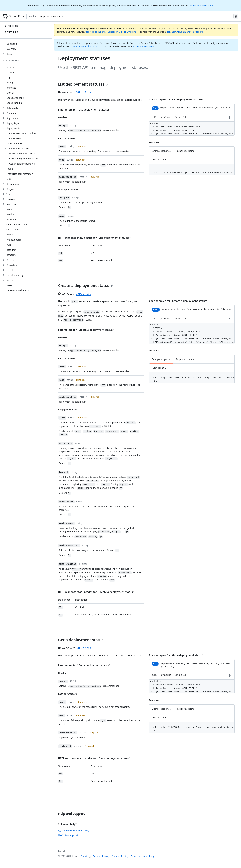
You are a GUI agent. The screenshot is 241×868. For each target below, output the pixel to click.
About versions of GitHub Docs (87, 46)
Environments (15, 143)
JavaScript (166, 117)
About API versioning (144, 46)
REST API (11, 32)
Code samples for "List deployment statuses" (177, 99)
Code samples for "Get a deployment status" (176, 655)
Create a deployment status (86, 285)
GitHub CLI (180, 117)
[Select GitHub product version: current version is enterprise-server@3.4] (46, 16)
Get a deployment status (83, 640)
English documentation (201, 6)
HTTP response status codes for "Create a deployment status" (96, 592)
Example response (161, 151)
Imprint (85, 856)
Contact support (68, 835)
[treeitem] (27, 44)
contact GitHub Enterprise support (185, 32)
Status (115, 856)
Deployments (15, 138)
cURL (154, 117)
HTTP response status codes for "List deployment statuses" (94, 238)
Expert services (139, 856)
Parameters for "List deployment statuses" (84, 110)
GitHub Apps (83, 92)
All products (11, 26)
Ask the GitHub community (74, 831)
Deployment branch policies (22, 133)
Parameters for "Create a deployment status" (86, 330)
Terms (96, 856)
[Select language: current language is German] (236, 16)
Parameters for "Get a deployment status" (84, 665)
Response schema (185, 151)
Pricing (125, 856)
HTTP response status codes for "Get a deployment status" (94, 758)
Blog (151, 856)
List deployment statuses (83, 84)
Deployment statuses (19, 148)
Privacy (106, 856)
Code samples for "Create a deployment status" (178, 301)
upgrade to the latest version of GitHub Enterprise (111, 32)
